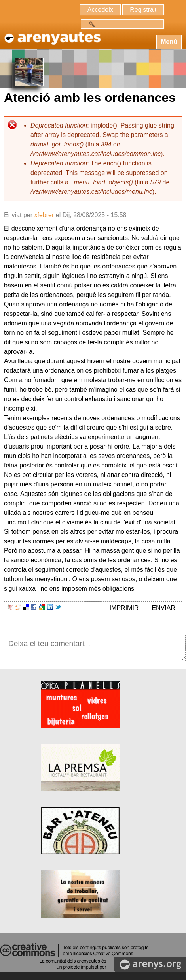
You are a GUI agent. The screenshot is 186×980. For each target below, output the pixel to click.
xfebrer (44, 215)
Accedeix (100, 10)
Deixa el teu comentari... (95, 648)
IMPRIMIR (124, 608)
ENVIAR (163, 608)
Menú (169, 42)
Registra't (143, 10)
